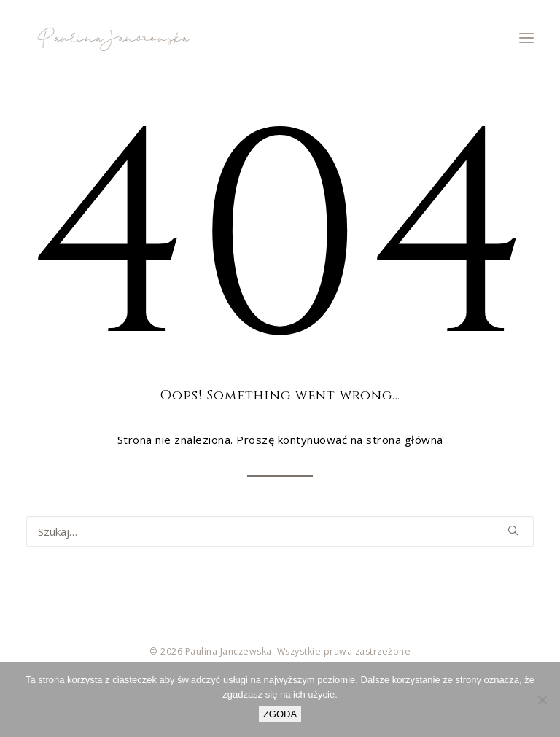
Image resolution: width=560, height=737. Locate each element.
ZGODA (280, 714)
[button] (526, 38)
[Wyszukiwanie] (280, 531)
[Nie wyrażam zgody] (542, 700)
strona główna (405, 440)
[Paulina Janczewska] (112, 38)
